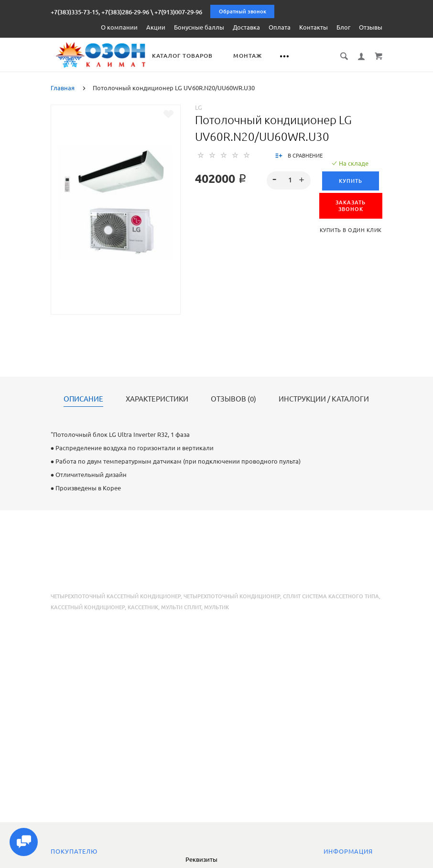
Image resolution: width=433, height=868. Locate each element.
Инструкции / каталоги (324, 399)
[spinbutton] (288, 180)
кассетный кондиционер (88, 607)
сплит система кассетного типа (331, 596)
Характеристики (157, 399)
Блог (343, 27)
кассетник (143, 607)
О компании (119, 27)
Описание (83, 399)
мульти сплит (181, 607)
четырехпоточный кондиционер (232, 596)
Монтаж (256, 56)
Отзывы (371, 27)
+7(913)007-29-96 (178, 12)
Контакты (314, 27)
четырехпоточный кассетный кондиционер (116, 596)
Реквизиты (201, 859)
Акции (156, 27)
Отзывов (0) (233, 399)
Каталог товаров (191, 56)
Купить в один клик (351, 230)
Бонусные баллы (199, 27)
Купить (351, 180)
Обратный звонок (243, 11)
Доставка (246, 27)
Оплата (280, 27)
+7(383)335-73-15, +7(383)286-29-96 (100, 12)
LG (199, 107)
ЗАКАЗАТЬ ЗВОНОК (351, 205)
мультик (216, 607)
